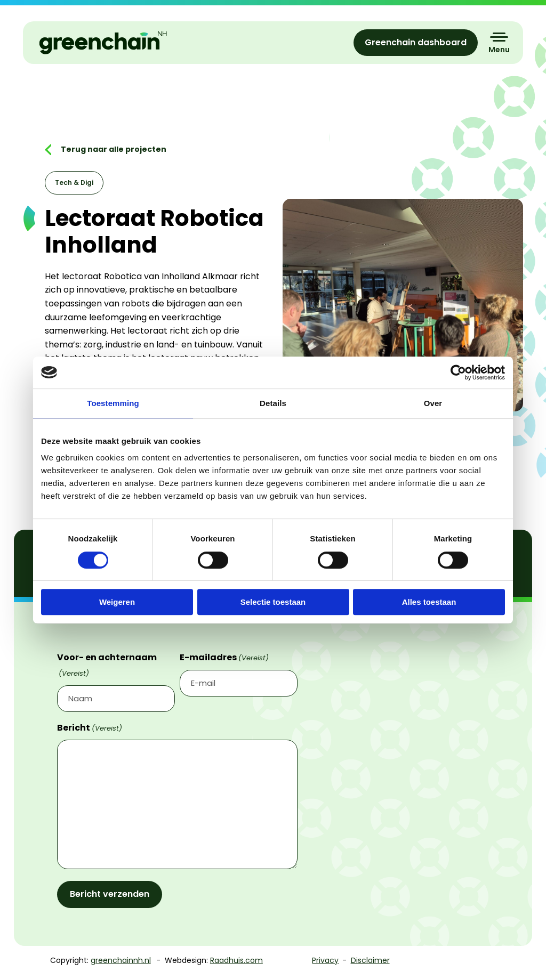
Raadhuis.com (236, 960)
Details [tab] (273, 403)
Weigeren (117, 602)
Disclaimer (370, 960)
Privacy (325, 960)
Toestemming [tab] (113, 403)
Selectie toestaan (273, 602)
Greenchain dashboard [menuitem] (416, 42)
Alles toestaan (429, 602)
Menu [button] (499, 50)
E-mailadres (224, 658)
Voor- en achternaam (107, 665)
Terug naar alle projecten (113, 149)
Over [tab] (433, 403)
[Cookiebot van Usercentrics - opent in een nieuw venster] (458, 372)
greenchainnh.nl (121, 960)
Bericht (90, 728)
